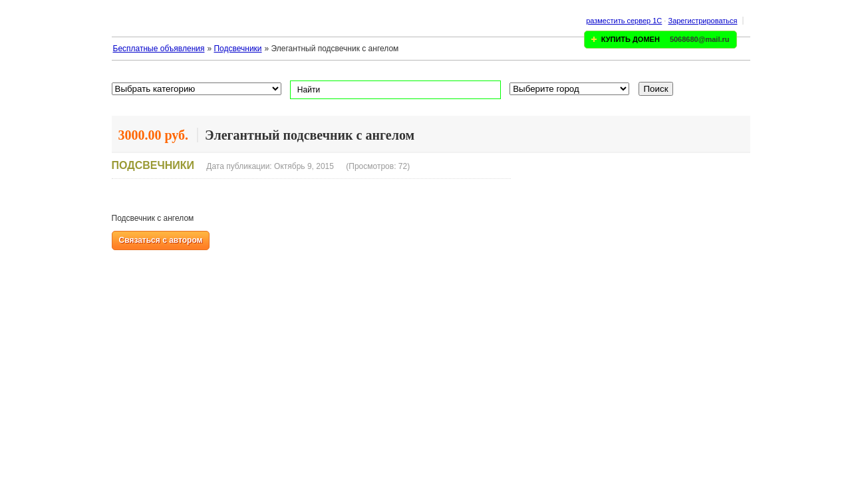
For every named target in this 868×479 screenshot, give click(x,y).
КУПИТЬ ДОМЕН (631, 39)
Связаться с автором (161, 240)
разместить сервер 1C (624, 21)
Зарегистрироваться (702, 21)
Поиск (656, 89)
